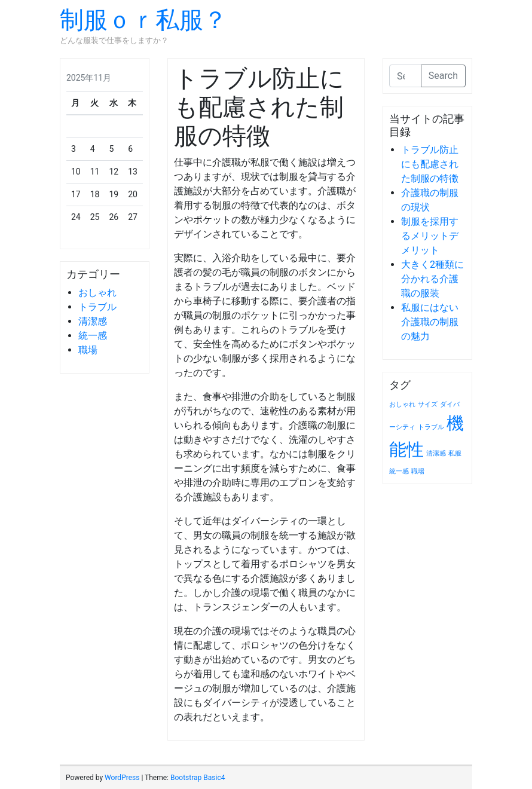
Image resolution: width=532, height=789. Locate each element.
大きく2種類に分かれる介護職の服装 (432, 279)
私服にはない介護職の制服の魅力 (430, 322)
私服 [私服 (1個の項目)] (455, 453)
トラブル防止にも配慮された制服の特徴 (430, 164)
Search (443, 76)
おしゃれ (97, 293)
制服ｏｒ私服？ (143, 20)
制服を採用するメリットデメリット (430, 236)
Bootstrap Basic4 (198, 778)
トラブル (97, 307)
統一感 (93, 336)
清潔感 (93, 321)
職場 (88, 350)
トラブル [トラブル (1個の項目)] (431, 427)
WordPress (122, 778)
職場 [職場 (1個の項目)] (418, 471)
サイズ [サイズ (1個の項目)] (428, 404)
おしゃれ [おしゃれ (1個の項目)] (402, 404)
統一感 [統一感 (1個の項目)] (399, 471)
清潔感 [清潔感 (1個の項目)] (436, 453)
